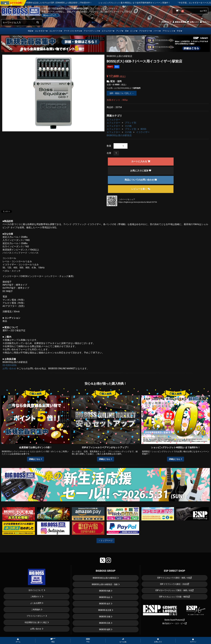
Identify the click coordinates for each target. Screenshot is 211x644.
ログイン (205, 22)
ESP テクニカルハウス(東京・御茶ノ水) (174, 578)
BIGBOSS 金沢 (105, 604)
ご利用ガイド (165, 22)
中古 (179, 31)
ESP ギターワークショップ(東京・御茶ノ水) (174, 590)
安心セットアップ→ (50, 15)
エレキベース (55, 31)
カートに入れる (141, 161)
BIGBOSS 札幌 (105, 591)
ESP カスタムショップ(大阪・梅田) (174, 597)
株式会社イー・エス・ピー (174, 623)
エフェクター (107, 31)
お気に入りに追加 (141, 171)
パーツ (156, 31)
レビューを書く (141, 189)
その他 (128, 126)
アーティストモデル (72, 31)
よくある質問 (36, 603)
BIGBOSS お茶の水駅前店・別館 (105, 584)
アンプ (119, 31)
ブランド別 (130, 123)
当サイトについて (36, 590)
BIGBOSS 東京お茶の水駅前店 (105, 578)
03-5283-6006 (10, 365)
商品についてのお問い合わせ (141, 180)
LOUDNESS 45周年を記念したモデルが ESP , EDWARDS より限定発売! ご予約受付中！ (62, 3)
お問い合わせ (9, 368)
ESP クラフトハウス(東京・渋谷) (175, 584)
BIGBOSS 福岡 (105, 629)
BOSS (143, 129)
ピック (133, 31)
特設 (30, 31)
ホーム (18, 641)
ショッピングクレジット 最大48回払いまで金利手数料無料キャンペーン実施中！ (142, 3)
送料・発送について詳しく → (122, 93)
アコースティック (91, 31)
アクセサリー (145, 31)
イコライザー (143, 132)
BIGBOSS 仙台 (105, 597)
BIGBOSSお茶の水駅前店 (119, 135)
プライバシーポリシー (36, 616)
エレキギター (41, 31)
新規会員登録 (179, 22)
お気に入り (193, 22)
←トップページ (106, 540)
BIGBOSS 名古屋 (105, 610)
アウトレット (168, 31)
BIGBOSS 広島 (105, 623)
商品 (53, 640)
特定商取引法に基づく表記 (36, 622)
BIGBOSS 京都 (105, 617)
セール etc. (123, 640)
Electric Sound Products (174, 620)
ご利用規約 (36, 610)
